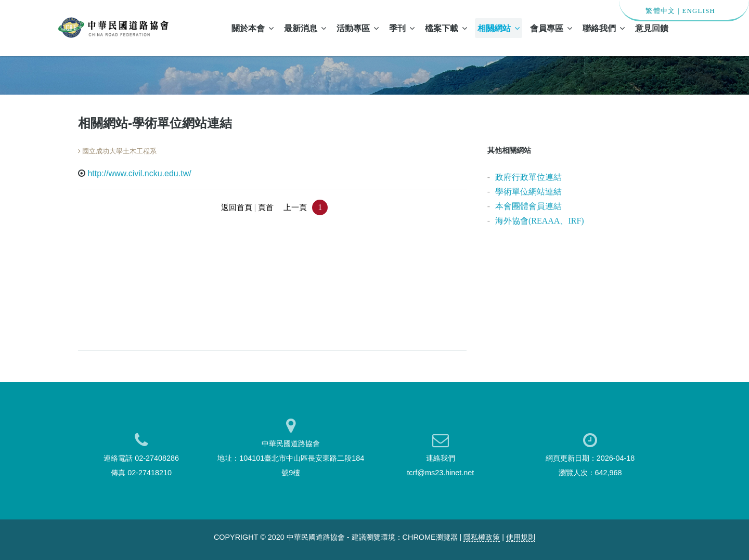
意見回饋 (652, 28)
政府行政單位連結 (528, 177)
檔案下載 (446, 28)
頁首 (266, 207)
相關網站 (499, 28)
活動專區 (358, 28)
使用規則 (521, 537)
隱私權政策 (482, 537)
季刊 (402, 28)
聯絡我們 (604, 28)
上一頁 (295, 207)
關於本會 (253, 28)
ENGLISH (699, 11)
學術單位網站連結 (528, 192)
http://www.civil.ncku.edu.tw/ (139, 173)
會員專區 (551, 28)
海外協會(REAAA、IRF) (540, 221)
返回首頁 (237, 207)
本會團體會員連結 (528, 206)
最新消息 (305, 28)
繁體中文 (660, 11)
